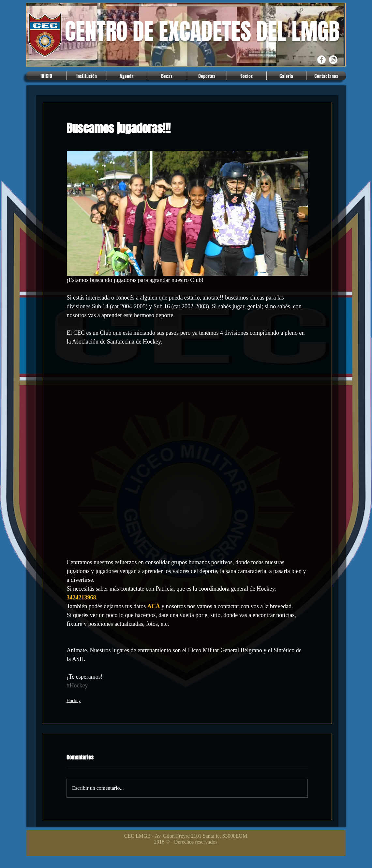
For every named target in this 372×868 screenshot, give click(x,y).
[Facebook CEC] (321, 60)
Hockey (74, 701)
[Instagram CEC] (333, 60)
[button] (87, 76)
